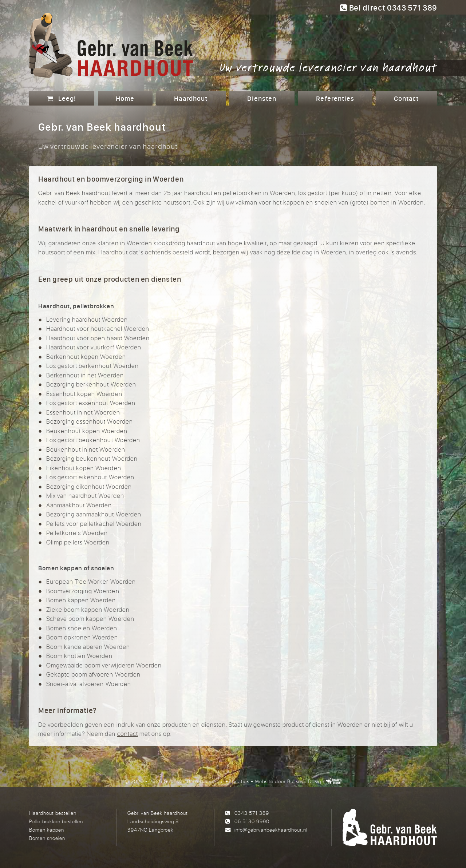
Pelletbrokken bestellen (56, 821)
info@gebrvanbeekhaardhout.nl (271, 830)
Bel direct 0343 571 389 (388, 8)
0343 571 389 (252, 813)
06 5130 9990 (252, 821)
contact (128, 734)
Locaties (240, 781)
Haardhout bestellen (53, 813)
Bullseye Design (306, 781)
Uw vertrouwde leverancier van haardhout (328, 67)
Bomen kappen (47, 830)
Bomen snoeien (47, 838)
